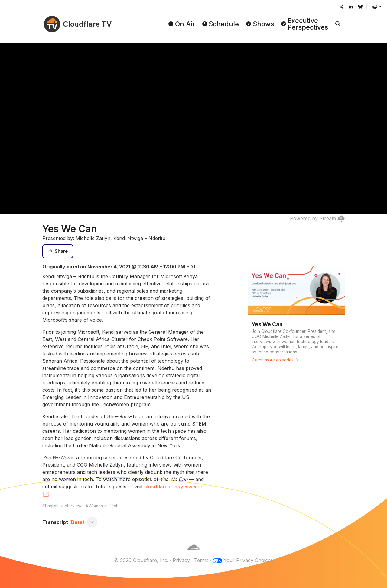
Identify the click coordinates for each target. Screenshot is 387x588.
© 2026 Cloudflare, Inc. (141, 560)
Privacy (181, 560)
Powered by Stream (317, 218)
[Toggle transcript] (92, 522)
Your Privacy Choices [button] (248, 560)
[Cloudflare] (193, 553)
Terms (201, 560)
